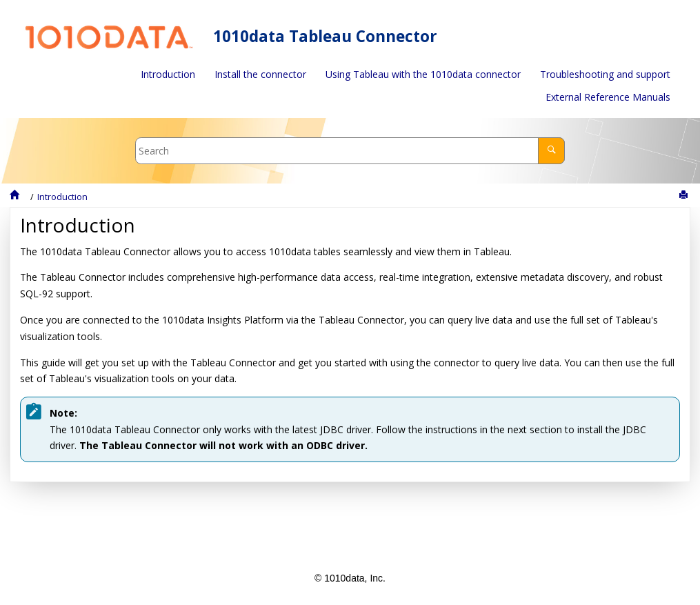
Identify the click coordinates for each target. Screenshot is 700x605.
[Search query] (350, 151)
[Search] (551, 151)
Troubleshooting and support (605, 74)
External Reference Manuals (608, 97)
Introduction (168, 74)
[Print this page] (685, 195)
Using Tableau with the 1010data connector (423, 74)
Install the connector (260, 74)
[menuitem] (168, 75)
